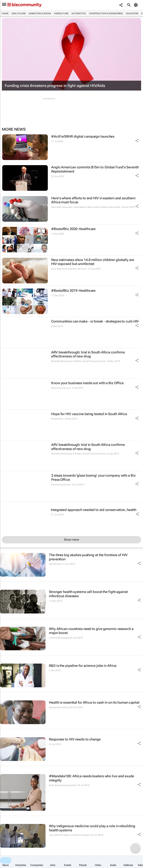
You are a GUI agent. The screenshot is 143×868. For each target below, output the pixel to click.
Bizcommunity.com (61, 388)
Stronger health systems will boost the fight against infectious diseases (88, 594)
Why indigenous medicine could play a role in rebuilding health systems (92, 828)
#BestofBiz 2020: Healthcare (73, 229)
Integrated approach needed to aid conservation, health (94, 510)
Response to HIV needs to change (75, 739)
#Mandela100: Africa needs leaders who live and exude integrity (92, 778)
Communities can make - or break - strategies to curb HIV (95, 321)
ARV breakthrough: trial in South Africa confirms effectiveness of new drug (88, 354)
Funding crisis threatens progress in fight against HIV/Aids (55, 86)
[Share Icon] (137, 141)
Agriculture (61, 13)
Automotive (79, 13)
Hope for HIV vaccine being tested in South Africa (89, 414)
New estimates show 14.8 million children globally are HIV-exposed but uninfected (93, 262)
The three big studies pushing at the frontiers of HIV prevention (88, 557)
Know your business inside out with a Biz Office (87, 383)
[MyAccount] (136, 5)
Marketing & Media (40, 13)
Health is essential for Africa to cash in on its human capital (94, 702)
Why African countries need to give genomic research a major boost (91, 631)
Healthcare (19, 13)
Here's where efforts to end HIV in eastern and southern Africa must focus (93, 200)
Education (132, 13)
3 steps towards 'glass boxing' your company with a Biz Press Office (93, 477)
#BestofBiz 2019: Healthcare (73, 291)
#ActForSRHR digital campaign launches (83, 136)
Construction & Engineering (106, 13)
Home (5, 13)
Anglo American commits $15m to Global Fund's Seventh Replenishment (95, 169)
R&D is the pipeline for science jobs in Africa (83, 666)
